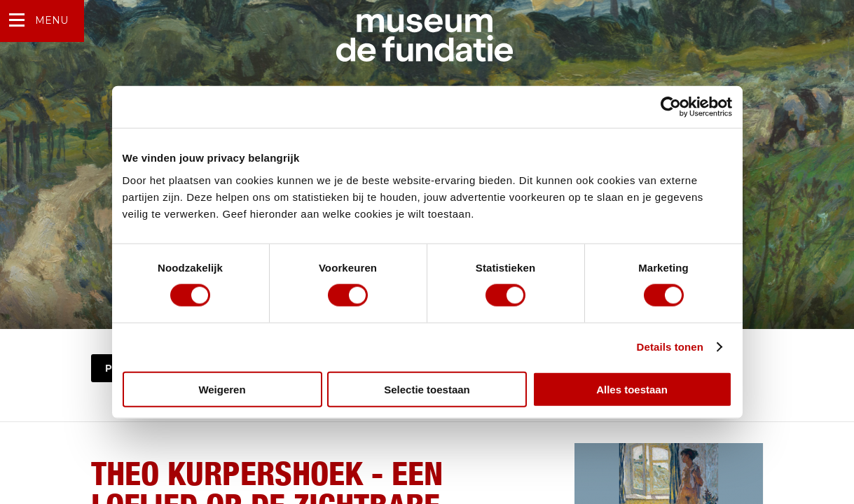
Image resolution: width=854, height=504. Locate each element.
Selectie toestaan (427, 389)
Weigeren (222, 389)
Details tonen (670, 347)
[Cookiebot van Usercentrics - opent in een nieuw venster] (671, 107)
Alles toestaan (632, 389)
